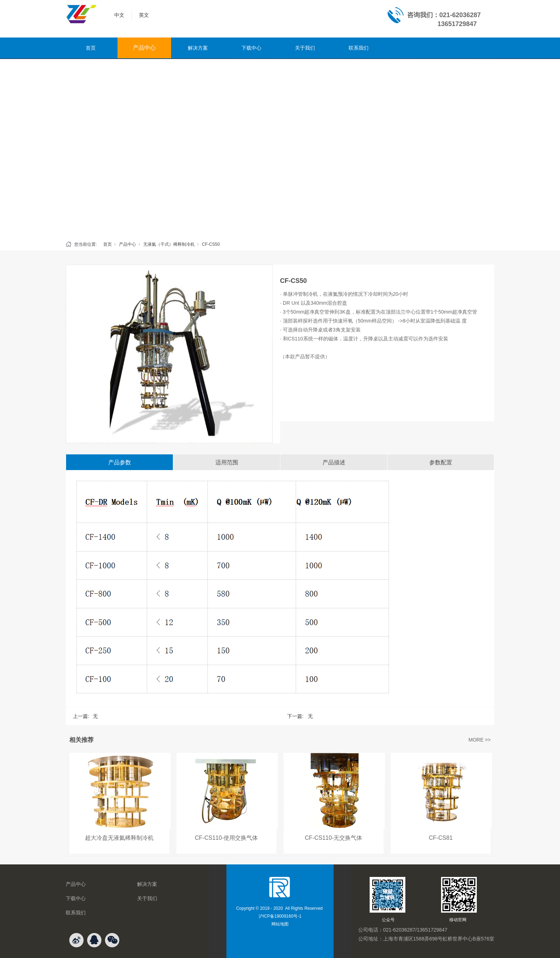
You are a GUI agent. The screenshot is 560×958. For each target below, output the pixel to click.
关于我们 (305, 48)
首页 (91, 48)
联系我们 (359, 48)
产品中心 (144, 48)
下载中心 (251, 48)
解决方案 (198, 48)
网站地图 (280, 924)
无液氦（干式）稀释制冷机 (169, 244)
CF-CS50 (211, 244)
